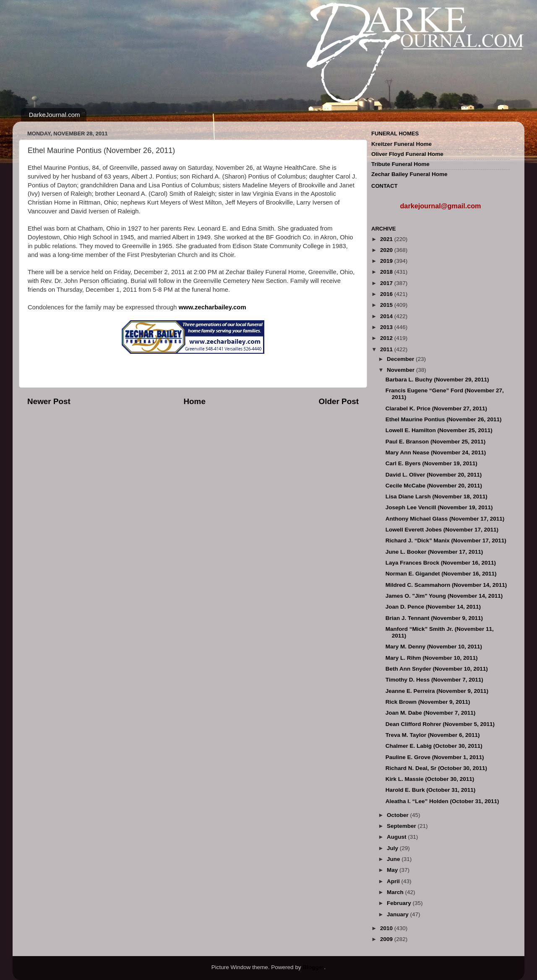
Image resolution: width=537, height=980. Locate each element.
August (397, 837)
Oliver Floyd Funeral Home (407, 154)
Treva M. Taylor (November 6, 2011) (433, 735)
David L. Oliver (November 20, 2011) (434, 475)
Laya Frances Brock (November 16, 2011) (441, 563)
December (401, 359)
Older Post (339, 401)
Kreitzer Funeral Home (401, 144)
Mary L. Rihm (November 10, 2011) (432, 658)
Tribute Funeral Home (400, 164)
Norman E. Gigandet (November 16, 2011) (441, 574)
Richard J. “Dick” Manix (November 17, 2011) (446, 541)
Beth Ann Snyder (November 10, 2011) (437, 669)
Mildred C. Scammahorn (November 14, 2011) (446, 585)
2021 (387, 239)
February (400, 903)
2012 (387, 338)
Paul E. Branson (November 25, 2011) (436, 442)
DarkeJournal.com (55, 115)
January (399, 914)
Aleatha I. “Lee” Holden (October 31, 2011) (442, 801)
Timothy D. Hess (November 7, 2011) (434, 680)
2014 (387, 316)
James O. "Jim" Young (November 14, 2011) (444, 596)
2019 (387, 261)
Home (194, 401)
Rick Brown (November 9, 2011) (428, 702)
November (401, 370)
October (399, 815)
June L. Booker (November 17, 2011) (434, 552)
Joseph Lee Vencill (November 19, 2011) (439, 507)
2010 (387, 928)
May (393, 870)
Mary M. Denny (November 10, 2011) (434, 647)
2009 (387, 939)
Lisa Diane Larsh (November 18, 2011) (437, 496)
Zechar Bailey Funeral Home (409, 174)
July (393, 848)
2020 (387, 250)
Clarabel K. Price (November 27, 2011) (436, 408)
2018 (387, 272)
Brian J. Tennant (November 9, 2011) (434, 618)
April (394, 881)
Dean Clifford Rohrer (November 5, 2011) (440, 724)
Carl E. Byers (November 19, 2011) (431, 463)
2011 (387, 349)
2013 (387, 327)
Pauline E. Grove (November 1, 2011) (435, 757)
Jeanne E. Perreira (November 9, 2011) (437, 691)
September (402, 826)
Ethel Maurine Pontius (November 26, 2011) (444, 419)
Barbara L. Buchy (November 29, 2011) (437, 380)
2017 (387, 283)
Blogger (313, 967)
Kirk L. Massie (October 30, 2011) (430, 779)
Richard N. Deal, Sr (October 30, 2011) (436, 768)
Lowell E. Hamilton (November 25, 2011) (439, 430)
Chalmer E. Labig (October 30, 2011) (434, 746)
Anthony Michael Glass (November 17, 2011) (445, 519)
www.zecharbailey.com (212, 307)
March (396, 892)
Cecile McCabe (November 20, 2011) (434, 486)
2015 (387, 305)
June (394, 859)
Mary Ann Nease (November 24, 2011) (436, 452)
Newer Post (49, 401)
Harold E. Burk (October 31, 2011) (431, 790)
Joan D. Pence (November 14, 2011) (433, 607)
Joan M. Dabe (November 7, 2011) (431, 713)
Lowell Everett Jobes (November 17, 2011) (442, 530)
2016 (387, 294)
